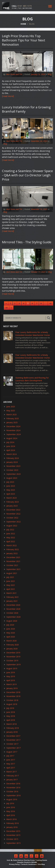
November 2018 (12, 696)
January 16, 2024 (38, 74)
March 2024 (10, 454)
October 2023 (11, 470)
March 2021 (10, 593)
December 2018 (12, 692)
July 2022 (9, 530)
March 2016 (10, 819)
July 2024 (9, 442)
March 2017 (10, 772)
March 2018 (10, 724)
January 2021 (11, 601)
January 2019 (11, 688)
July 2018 (9, 708)
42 (50, 303)
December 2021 (12, 557)
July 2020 (9, 625)
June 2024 (9, 446)
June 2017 (9, 760)
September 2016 (12, 795)
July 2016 (9, 803)
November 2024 (12, 430)
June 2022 (9, 534)
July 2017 (9, 756)
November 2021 (12, 561)
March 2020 (10, 641)
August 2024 (11, 438)
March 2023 (10, 498)
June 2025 (9, 407)
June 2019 (9, 672)
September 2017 (12, 748)
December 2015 (12, 831)
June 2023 (9, 486)
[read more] (8, 96)
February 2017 (11, 776)
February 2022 (11, 549)
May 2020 (9, 633)
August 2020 (11, 621)
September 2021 (12, 569)
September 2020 (12, 617)
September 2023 (12, 474)
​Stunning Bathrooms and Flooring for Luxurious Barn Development (32, 379)
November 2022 (12, 514)
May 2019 (9, 676)
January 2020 (11, 649)
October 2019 (11, 661)
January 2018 (11, 732)
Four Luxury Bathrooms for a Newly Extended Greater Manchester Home (33, 334)
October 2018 (11, 700)
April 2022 (9, 541)
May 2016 (9, 811)
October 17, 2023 (38, 272)
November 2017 (12, 740)
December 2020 (12, 605)
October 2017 (11, 744)
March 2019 (10, 684)
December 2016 (12, 784)
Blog (50, 74)
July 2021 (9, 577)
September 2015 (12, 843)
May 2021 (9, 585)
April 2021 (9, 589)
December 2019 (12, 653)
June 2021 (9, 581)
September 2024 (12, 434)
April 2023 (9, 494)
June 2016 (9, 807)
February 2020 (11, 645)
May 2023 (9, 490)
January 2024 (11, 462)
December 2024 (12, 426)
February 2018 (11, 728)
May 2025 (9, 411)
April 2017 (9, 768)
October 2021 (11, 565)
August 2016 (11, 799)
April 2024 (9, 450)
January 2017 (11, 780)
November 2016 (12, 788)
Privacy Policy (14, 864)
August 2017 (11, 752)
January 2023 (11, 506)
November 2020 (12, 609)
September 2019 (12, 664)
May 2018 (9, 716)
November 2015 (12, 835)
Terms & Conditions (29, 864)
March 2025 (10, 414)
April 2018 (9, 720)
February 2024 (11, 458)
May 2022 (9, 538)
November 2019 (12, 657)
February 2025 (11, 418)
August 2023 (11, 478)
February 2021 (11, 597)
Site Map (41, 864)
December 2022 (12, 510)
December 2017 (12, 736)
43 (7, 308)
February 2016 (11, 823)
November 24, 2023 (39, 141)
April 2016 (9, 815)
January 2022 (11, 553)
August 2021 (11, 573)
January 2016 (11, 827)
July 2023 (9, 482)
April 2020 (9, 637)
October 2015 (11, 839)
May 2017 (9, 764)
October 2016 (11, 791)
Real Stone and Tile (14, 74)
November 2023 (12, 466)
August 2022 (11, 526)
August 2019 (11, 668)
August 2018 (11, 704)
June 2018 (9, 712)
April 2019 (9, 680)
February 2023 (11, 502)
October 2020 (11, 613)
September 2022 (12, 522)
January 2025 (11, 422)
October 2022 (11, 518)
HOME (23, 24)
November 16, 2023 (39, 209)
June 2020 (9, 629)
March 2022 (10, 545)
